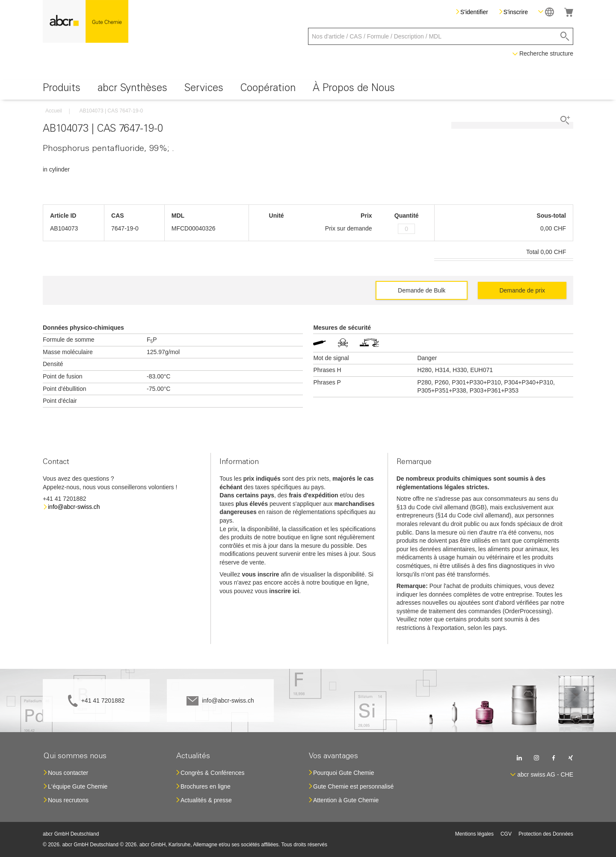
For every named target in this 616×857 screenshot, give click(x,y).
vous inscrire (260, 574)
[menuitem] (62, 90)
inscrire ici (284, 591)
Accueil (54, 111)
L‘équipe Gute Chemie (78, 786)
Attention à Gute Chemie (346, 800)
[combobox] (441, 36)
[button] (546, 12)
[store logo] (86, 21)
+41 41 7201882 (103, 700)
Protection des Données (546, 834)
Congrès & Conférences (212, 773)
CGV (506, 834)
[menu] (308, 90)
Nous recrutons (68, 800)
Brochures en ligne (206, 786)
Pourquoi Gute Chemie (344, 773)
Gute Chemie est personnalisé (353, 786)
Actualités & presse (206, 800)
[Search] (565, 36)
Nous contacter (68, 773)
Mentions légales (474, 834)
